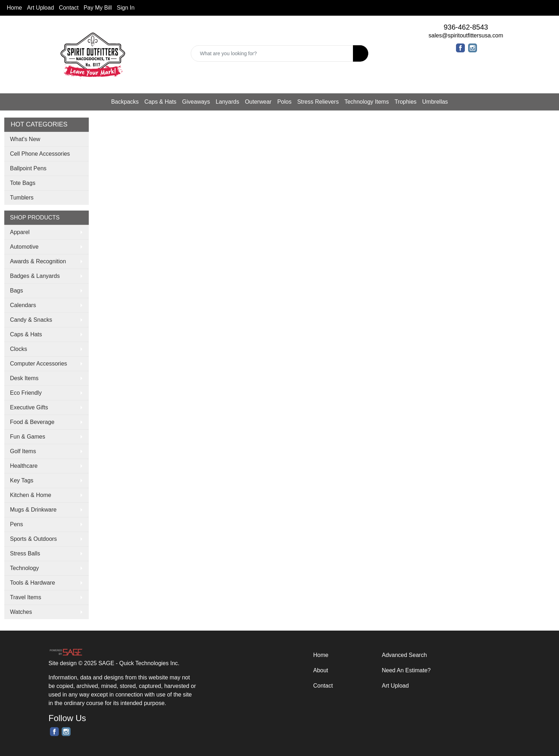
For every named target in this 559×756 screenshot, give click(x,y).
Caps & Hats (160, 102)
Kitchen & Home (31, 495)
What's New (25, 139)
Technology (24, 568)
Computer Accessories (39, 364)
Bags (16, 291)
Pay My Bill (98, 8)
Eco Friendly (26, 393)
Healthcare (24, 466)
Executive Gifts (29, 407)
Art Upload (41, 8)
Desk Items (24, 378)
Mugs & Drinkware (33, 510)
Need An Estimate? (406, 670)
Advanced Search (404, 655)
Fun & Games (28, 437)
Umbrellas (435, 102)
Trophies (406, 102)
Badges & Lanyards (35, 276)
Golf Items (23, 451)
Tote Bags (23, 183)
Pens (16, 524)
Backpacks (125, 102)
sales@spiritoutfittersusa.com (466, 35)
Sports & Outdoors (34, 539)
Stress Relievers (318, 102)
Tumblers (22, 198)
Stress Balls (25, 553)
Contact (69, 8)
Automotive (24, 247)
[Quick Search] (272, 53)
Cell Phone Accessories (40, 154)
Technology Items (367, 102)
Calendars (23, 305)
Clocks (19, 349)
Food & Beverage (32, 422)
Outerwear (258, 102)
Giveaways (196, 102)
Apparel (20, 232)
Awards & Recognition (38, 261)
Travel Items (25, 597)
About (321, 670)
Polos (284, 102)
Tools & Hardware (32, 583)
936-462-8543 (466, 27)
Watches (21, 612)
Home (14, 8)
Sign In (126, 8)
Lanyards (227, 102)
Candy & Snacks (31, 320)
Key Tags (22, 480)
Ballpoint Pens (28, 168)
